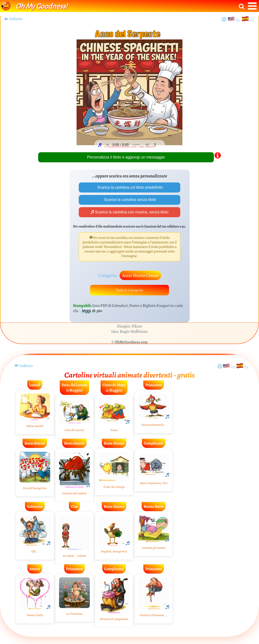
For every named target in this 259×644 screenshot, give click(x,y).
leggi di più (92, 312)
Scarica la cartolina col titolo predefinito (130, 187)
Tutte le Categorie (130, 291)
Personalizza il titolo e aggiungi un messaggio (126, 157)
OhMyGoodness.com (131, 343)
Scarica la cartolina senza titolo (129, 200)
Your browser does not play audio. (131, 145)
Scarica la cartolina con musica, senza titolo (129, 212)
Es (252, 20)
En (239, 20)
